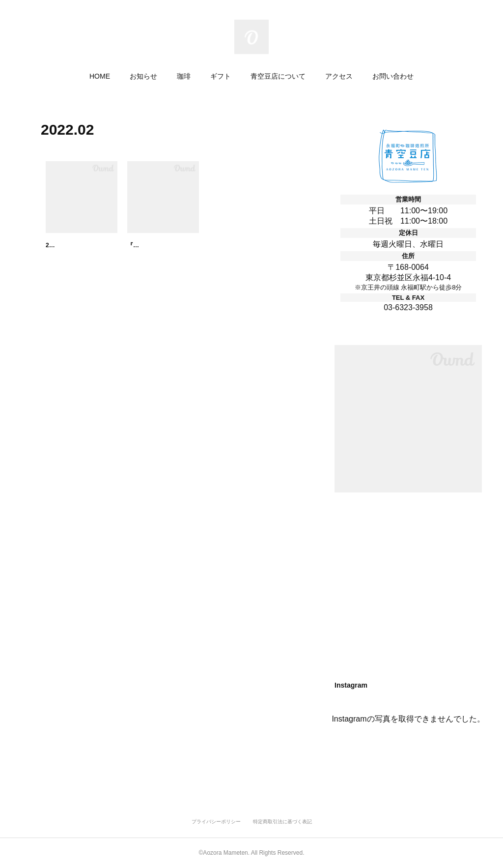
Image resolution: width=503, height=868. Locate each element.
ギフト (221, 76)
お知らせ (143, 76)
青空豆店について (278, 76)
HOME (100, 76)
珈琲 (184, 76)
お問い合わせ (393, 76)
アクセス (339, 76)
